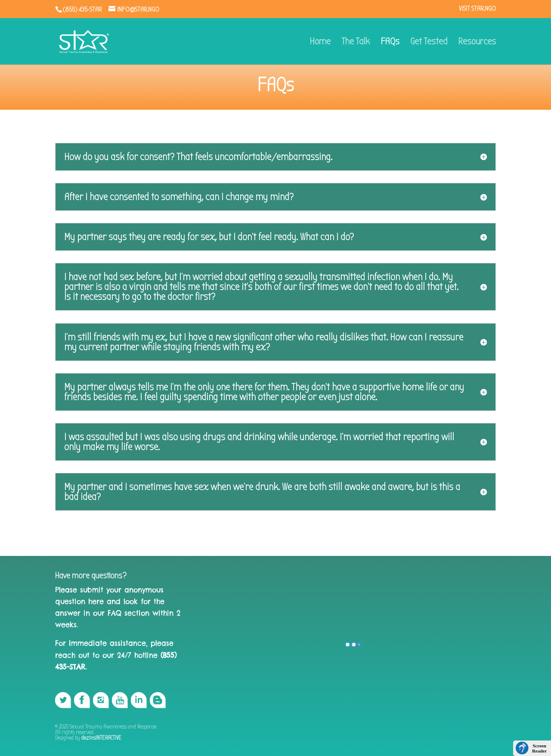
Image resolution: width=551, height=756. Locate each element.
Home (320, 43)
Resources (477, 43)
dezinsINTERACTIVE (101, 738)
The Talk (356, 43)
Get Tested (429, 43)
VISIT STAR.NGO (477, 9)
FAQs (390, 43)
